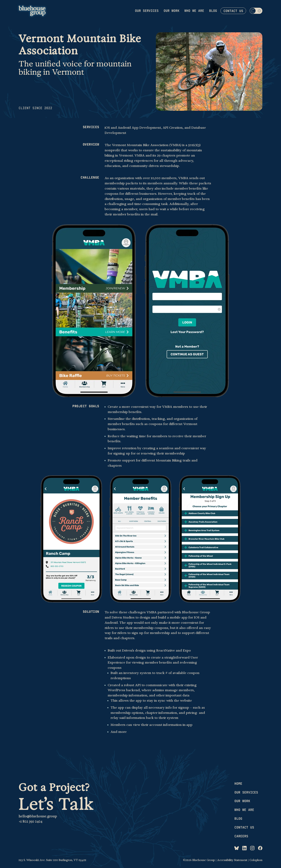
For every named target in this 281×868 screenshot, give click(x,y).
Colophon (256, 860)
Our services (147, 11)
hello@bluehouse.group (38, 816)
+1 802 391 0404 (30, 822)
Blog (213, 11)
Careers (241, 836)
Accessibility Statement (232, 860)
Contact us (233, 11)
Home (238, 784)
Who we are (194, 11)
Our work (172, 11)
